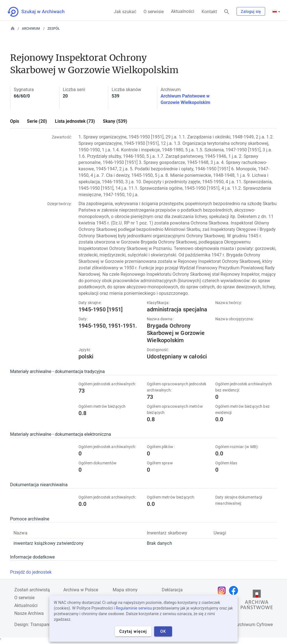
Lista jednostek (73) (75, 121)
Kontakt (209, 12)
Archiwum (31, 29)
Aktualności (183, 11)
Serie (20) (37, 121)
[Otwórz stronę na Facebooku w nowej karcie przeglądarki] (235, 590)
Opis (15, 121)
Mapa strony (125, 590)
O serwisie (154, 12)
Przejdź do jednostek (31, 572)
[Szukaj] (227, 12)
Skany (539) (115, 121)
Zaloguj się (251, 11)
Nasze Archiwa (29, 613)
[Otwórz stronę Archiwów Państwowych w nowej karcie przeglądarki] (257, 601)
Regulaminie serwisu (134, 608)
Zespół (54, 29)
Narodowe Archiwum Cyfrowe (243, 625)
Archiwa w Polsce (81, 590)
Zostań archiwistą (32, 590)
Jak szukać (125, 12)
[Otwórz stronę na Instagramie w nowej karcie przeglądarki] (223, 590)
